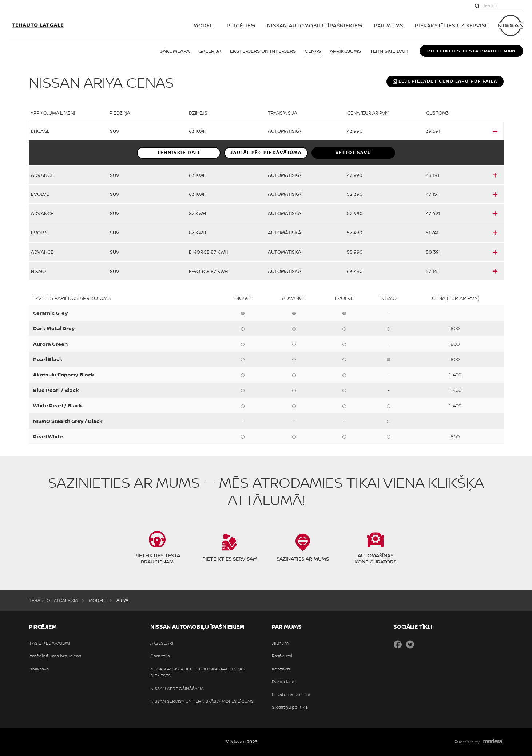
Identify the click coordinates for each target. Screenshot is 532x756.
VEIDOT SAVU (354, 153)
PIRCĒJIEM (241, 25)
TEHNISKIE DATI (389, 51)
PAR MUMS (389, 25)
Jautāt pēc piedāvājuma (266, 153)
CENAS (313, 51)
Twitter (410, 644)
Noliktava (39, 669)
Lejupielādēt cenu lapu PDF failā (445, 81)
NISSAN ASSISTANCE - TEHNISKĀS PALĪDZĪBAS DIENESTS (198, 672)
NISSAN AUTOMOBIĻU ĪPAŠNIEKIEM (315, 25)
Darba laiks (284, 682)
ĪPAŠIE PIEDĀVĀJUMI (49, 643)
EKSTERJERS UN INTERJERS (263, 51)
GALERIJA (210, 51)
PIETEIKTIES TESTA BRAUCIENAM (471, 51)
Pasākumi (282, 656)
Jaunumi (281, 643)
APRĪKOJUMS (345, 51)
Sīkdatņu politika (290, 707)
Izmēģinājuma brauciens (55, 656)
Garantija (160, 656)
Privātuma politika (291, 694)
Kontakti (281, 669)
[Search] (477, 5)
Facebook (398, 644)
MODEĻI (204, 25)
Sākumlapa (175, 51)
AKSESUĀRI (162, 643)
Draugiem (422, 644)
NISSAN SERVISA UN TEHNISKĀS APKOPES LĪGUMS (202, 701)
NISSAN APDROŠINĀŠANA (177, 689)
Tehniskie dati (178, 153)
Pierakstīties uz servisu (452, 25)
